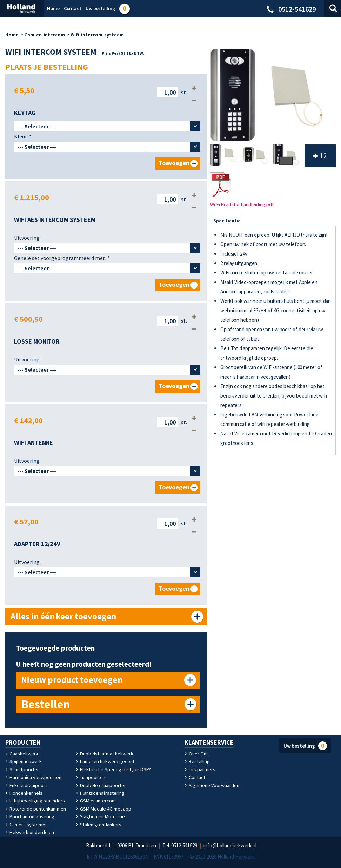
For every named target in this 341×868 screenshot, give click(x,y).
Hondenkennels (24, 793)
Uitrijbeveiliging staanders (35, 801)
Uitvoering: (27, 238)
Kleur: (23, 136)
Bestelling (197, 761)
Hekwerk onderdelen (29, 832)
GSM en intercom (96, 801)
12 (320, 156)
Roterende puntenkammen (36, 809)
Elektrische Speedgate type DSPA (113, 769)
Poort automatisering (30, 816)
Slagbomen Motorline (100, 816)
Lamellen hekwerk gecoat (105, 761)
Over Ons (197, 754)
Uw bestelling (305, 746)
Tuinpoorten (91, 777)
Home (12, 35)
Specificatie (227, 221)
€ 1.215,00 (32, 197)
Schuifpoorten (22, 769)
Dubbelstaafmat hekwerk (104, 754)
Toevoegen (174, 163)
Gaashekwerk (22, 754)
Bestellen (46, 704)
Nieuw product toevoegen (71, 680)
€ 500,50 (28, 319)
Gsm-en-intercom (45, 35)
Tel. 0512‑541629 (180, 845)
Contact (195, 777)
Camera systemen (26, 825)
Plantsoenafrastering (100, 793)
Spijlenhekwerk (24, 761)
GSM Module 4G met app (103, 809)
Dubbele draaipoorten (101, 785)
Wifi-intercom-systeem (97, 35)
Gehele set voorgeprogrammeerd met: (62, 258)
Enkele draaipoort (26, 785)
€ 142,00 (28, 420)
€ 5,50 (24, 90)
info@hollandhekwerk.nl (230, 845)
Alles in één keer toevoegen (64, 617)
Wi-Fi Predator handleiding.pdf (242, 190)
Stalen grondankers (99, 825)
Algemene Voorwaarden (212, 785)
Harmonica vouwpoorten (33, 777)
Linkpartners (200, 769)
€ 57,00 (26, 522)
